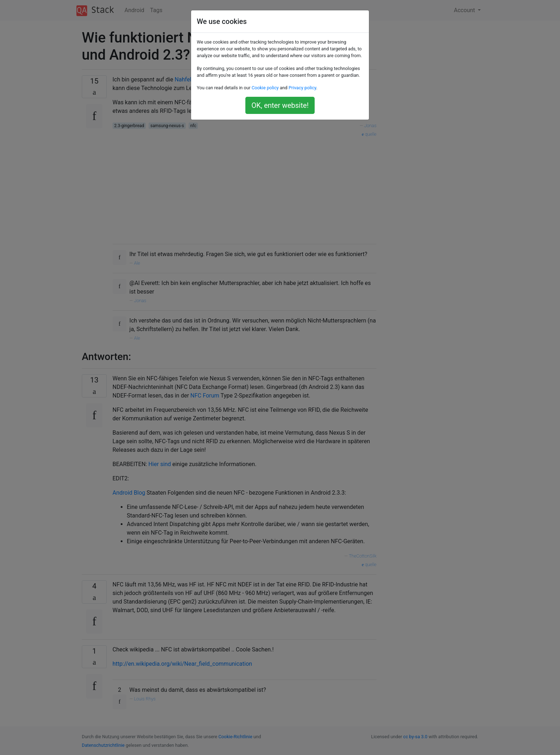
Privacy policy (302, 88)
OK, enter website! (280, 105)
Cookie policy (265, 88)
